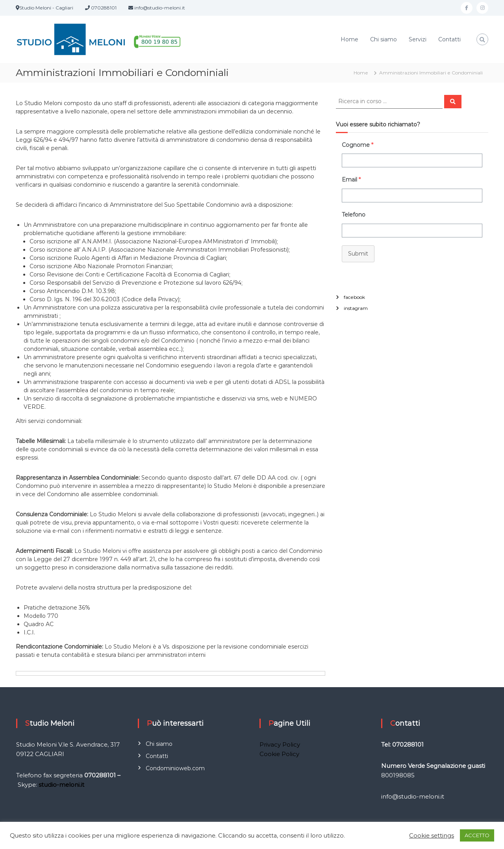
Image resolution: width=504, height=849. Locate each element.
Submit (358, 254)
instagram (356, 308)
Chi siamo (384, 39)
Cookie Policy (279, 754)
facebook (354, 297)
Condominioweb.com (175, 768)
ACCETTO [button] (477, 835)
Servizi (418, 39)
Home (349, 39)
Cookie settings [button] (432, 836)
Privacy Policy (280, 744)
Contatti (449, 39)
